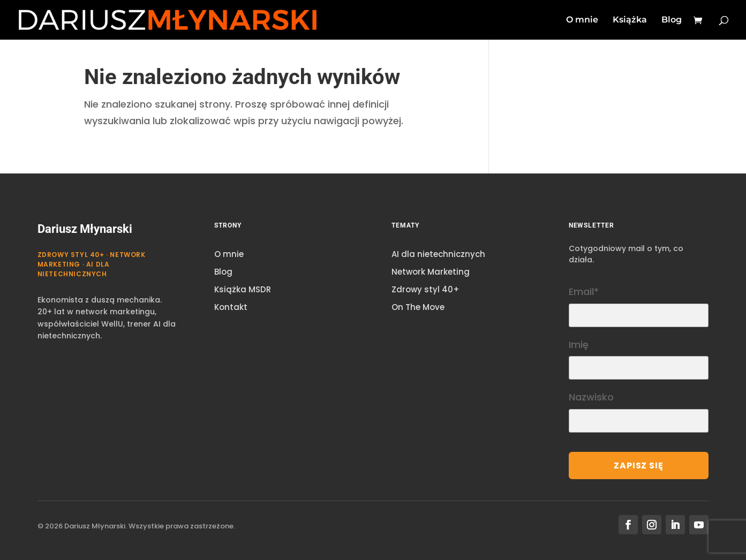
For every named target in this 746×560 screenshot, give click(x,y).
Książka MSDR (243, 289)
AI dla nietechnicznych (438, 254)
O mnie (582, 20)
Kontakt (231, 307)
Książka (630, 20)
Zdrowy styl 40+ (425, 289)
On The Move (418, 307)
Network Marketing (431, 272)
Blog (672, 20)
